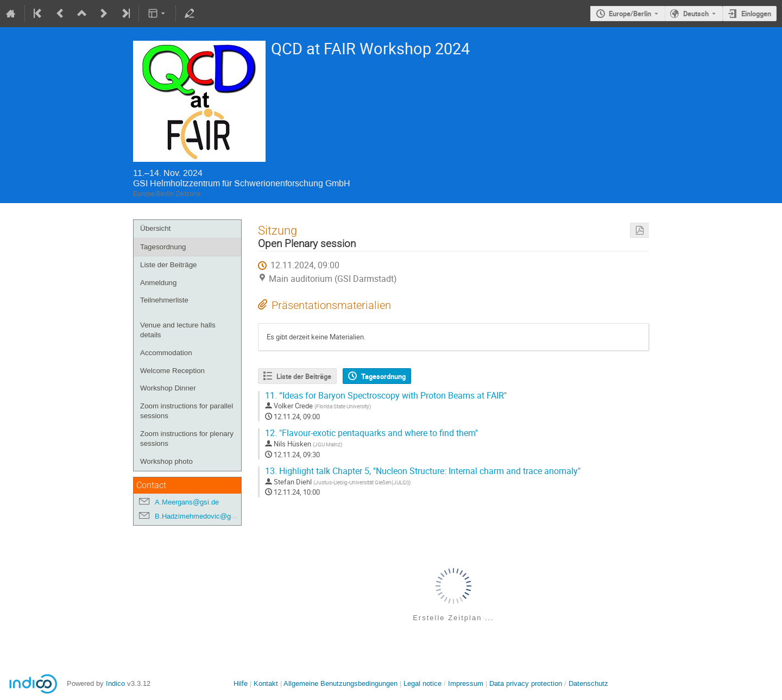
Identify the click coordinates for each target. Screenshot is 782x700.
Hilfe (241, 683)
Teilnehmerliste (164, 300)
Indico (115, 683)
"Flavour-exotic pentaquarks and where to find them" (371, 433)
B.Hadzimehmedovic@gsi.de (200, 516)
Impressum (466, 683)
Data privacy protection (527, 683)
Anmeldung (158, 283)
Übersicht (155, 228)
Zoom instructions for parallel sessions (187, 411)
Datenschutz (588, 683)
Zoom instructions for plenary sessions (187, 439)
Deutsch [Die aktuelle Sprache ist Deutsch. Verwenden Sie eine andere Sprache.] (696, 14)
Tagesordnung (163, 247)
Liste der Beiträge (168, 265)
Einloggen (756, 14)
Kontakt (266, 683)
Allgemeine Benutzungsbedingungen (340, 683)
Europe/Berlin (630, 14)
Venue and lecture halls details (178, 330)
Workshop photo (166, 461)
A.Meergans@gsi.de (187, 502)
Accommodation (166, 353)
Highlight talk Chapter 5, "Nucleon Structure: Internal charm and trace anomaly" (423, 471)
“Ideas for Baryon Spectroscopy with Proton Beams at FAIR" (386, 396)
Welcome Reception (172, 371)
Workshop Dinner (168, 388)
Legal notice (424, 683)
